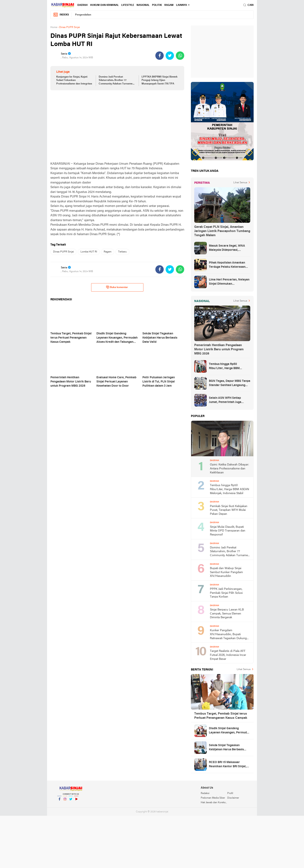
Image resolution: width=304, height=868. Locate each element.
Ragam (169, 5)
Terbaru (122, 252)
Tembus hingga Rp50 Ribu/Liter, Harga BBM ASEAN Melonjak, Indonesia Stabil (228, 367)
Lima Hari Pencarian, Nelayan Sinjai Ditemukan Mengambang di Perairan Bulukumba (229, 282)
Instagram (65, 801)
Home (54, 27)
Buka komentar (117, 287)
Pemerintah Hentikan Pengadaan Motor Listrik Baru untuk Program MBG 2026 (219, 349)
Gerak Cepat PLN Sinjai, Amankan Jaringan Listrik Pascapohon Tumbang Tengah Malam (222, 231)
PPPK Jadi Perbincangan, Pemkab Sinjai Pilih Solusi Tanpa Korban (226, 593)
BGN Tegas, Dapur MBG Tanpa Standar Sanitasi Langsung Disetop (230, 384)
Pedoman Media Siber (213, 798)
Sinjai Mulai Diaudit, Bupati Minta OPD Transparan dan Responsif (228, 531)
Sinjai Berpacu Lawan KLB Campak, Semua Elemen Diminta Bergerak (227, 614)
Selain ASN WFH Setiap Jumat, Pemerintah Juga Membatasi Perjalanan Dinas (228, 400)
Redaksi (205, 793)
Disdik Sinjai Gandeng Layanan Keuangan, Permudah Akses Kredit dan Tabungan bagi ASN (229, 731)
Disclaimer (233, 798)
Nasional (143, 5)
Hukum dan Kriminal (104, 5)
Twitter (71, 801)
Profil (230, 793)
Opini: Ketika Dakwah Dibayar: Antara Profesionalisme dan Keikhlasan (229, 469)
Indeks (61, 15)
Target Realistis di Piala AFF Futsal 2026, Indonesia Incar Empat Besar (228, 655)
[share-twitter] (170, 56)
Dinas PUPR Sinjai (63, 252)
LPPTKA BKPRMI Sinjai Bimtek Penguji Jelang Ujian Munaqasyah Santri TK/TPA (160, 80)
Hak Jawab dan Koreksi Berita (214, 803)
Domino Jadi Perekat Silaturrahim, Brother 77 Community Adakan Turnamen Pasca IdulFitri (116, 81)
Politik (157, 5)
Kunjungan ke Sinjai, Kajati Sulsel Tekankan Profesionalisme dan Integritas (74, 80)
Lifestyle (128, 5)
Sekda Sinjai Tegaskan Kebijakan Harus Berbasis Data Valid (226, 748)
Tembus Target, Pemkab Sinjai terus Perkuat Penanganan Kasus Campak (221, 716)
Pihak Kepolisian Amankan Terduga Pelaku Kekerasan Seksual (227, 265)
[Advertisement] (117, 126)
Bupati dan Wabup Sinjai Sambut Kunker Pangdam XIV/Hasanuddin (226, 572)
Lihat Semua (240, 183)
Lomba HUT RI (89, 252)
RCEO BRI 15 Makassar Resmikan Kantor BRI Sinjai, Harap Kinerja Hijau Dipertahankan (228, 765)
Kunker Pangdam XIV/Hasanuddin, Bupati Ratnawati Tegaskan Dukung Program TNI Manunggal (228, 635)
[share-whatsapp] (180, 56)
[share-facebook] (160, 56)
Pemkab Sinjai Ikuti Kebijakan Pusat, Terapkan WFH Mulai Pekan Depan (229, 510)
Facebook (59, 801)
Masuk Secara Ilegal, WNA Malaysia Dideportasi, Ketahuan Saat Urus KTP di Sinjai (227, 248)
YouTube (76, 801)
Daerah (82, 5)
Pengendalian (83, 15)
